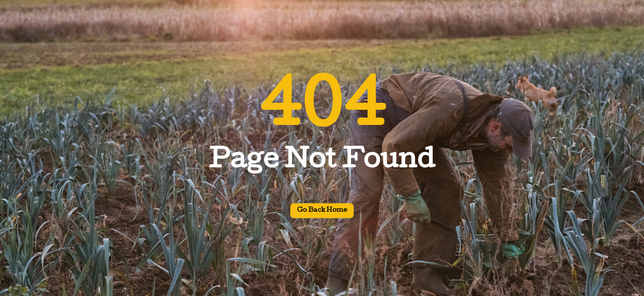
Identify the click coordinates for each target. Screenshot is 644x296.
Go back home (322, 211)
